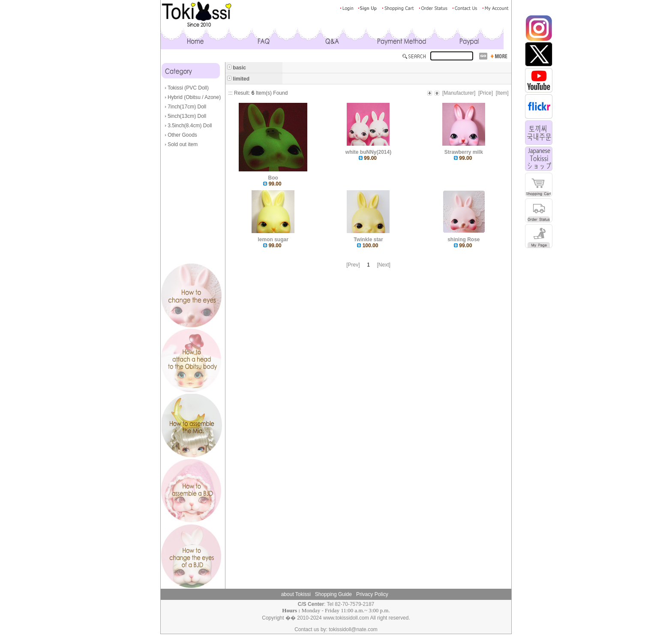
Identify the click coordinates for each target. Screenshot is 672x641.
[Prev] (353, 265)
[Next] (384, 265)
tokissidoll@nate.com (353, 629)
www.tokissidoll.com (346, 618)
